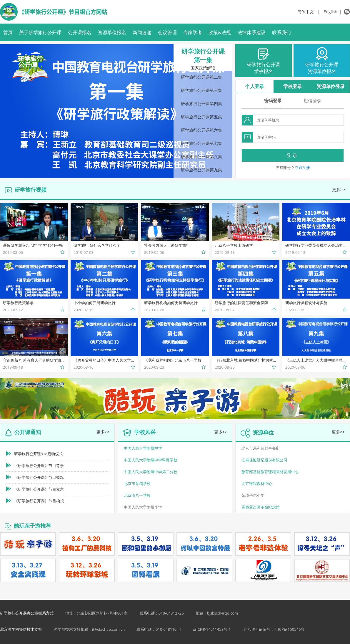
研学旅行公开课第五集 (201, 117)
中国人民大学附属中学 (143, 448)
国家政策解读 (203, 68)
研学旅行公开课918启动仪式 (38, 454)
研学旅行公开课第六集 (201, 130)
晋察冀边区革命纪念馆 (261, 507)
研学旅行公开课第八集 (201, 157)
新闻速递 (142, 32)
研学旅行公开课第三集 (201, 90)
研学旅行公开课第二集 (201, 77)
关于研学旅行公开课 (40, 32)
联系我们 (281, 32)
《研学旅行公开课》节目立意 (39, 489)
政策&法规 (220, 32)
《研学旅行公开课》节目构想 (39, 501)
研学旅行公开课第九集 (201, 170)
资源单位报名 (112, 32)
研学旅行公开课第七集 (201, 143)
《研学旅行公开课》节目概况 (39, 477)
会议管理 (167, 32)
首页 (8, 32)
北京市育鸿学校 (137, 484)
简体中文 (306, 12)
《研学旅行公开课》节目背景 (39, 466)
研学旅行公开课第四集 (201, 104)
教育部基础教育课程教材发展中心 (270, 472)
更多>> (339, 189)
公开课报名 (80, 32)
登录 (293, 155)
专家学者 (193, 32)
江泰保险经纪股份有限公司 (264, 460)
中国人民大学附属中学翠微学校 (151, 460)
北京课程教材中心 (257, 484)
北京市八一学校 (137, 495)
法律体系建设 (251, 32)
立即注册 (302, 168)
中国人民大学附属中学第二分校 (151, 472)
